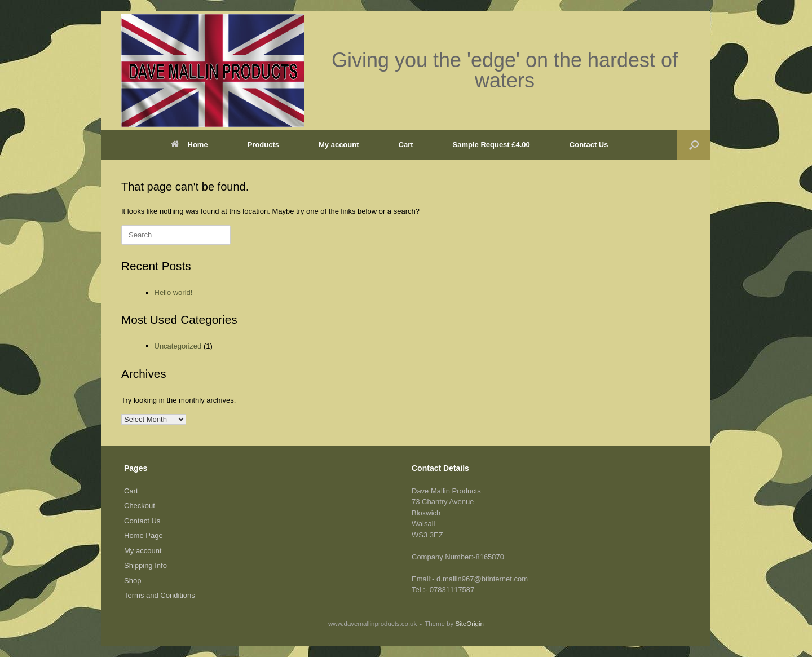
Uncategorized (178, 346)
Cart (406, 145)
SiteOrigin (469, 624)
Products (263, 145)
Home (189, 145)
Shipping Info (145, 565)
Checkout (140, 506)
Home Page (144, 535)
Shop (133, 581)
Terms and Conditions (160, 595)
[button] (694, 145)
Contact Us (589, 145)
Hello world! (174, 292)
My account (339, 145)
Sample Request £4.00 (491, 145)
